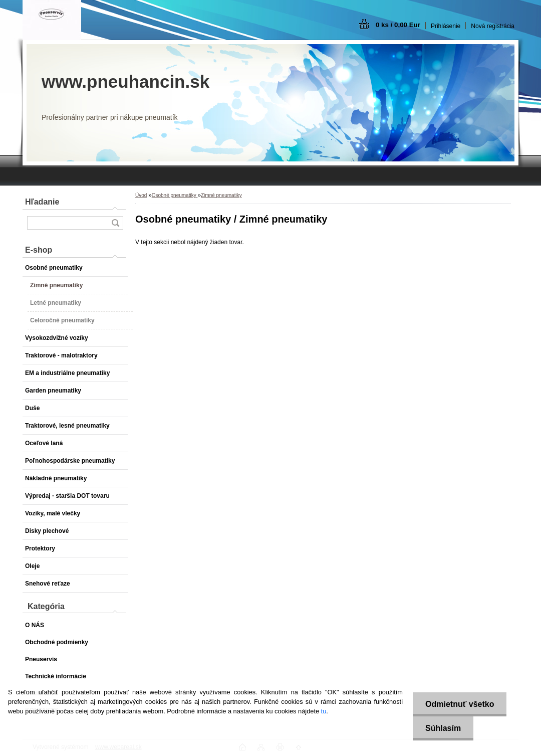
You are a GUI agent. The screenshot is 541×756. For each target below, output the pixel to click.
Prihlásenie (446, 26)
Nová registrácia (493, 26)
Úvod (141, 195)
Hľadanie (42, 202)
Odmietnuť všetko (460, 704)
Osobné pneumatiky (175, 195)
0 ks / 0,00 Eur (398, 25)
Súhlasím (443, 728)
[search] (115, 223)
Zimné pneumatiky (221, 195)
